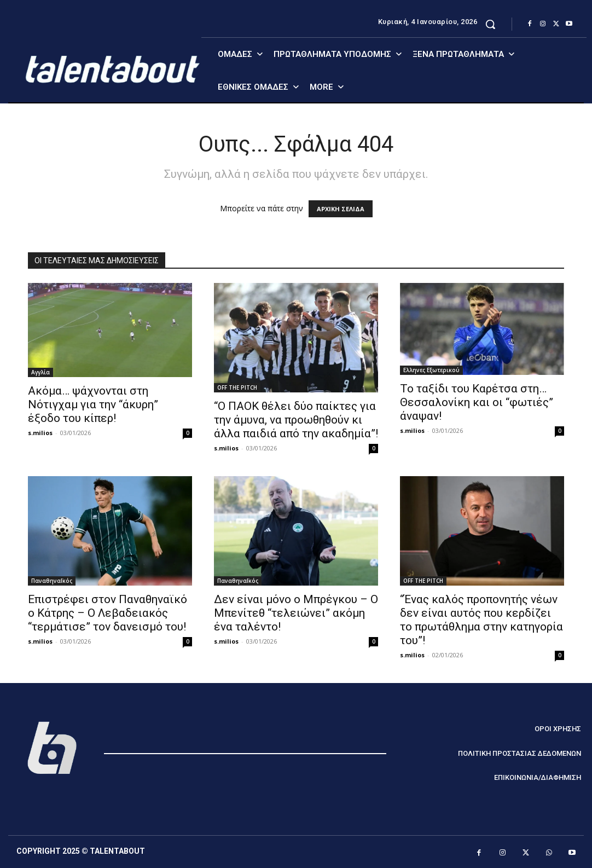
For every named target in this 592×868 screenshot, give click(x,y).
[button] (490, 24)
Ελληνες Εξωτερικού (431, 370)
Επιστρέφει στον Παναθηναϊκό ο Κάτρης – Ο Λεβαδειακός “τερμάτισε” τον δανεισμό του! (108, 613)
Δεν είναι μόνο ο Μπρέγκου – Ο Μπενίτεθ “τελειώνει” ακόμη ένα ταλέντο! (296, 613)
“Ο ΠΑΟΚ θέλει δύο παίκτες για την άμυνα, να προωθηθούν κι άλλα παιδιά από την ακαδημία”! (296, 420)
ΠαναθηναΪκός (52, 581)
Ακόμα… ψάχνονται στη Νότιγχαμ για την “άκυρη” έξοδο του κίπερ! (93, 404)
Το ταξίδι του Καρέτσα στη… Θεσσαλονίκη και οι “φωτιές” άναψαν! (477, 402)
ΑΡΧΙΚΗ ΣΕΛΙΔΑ (341, 209)
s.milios (40, 433)
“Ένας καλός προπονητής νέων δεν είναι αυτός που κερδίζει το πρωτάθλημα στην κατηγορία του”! (481, 620)
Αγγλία (40, 372)
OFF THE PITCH (237, 387)
